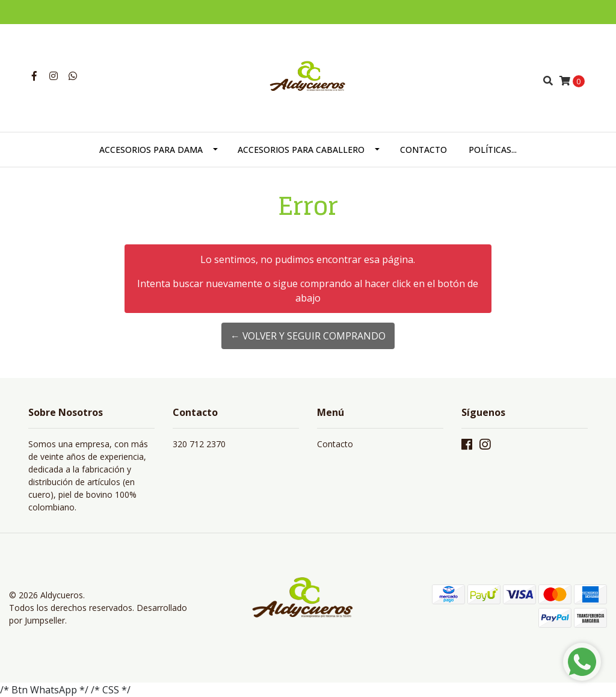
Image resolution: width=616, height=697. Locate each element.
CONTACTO (423, 150)
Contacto (335, 444)
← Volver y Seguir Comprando (308, 336)
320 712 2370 (199, 444)
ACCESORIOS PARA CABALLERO (301, 150)
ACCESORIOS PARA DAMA (151, 150)
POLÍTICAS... (493, 150)
